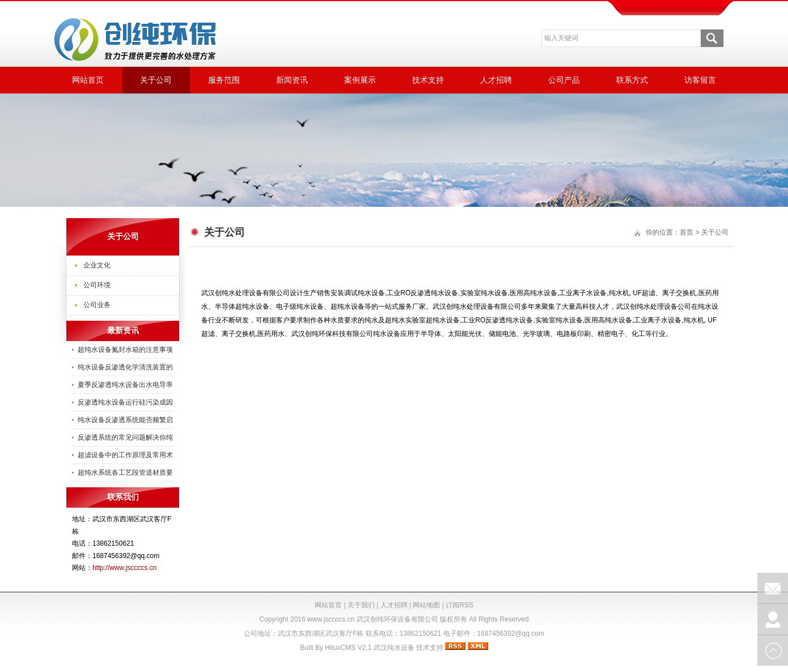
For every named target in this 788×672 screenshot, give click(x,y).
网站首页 (88, 80)
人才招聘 (496, 80)
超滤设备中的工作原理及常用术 (125, 455)
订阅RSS (459, 605)
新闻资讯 (292, 80)
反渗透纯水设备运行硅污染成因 (125, 402)
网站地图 (426, 605)
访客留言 (700, 80)
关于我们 (361, 605)
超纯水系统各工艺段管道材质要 (125, 473)
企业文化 (97, 265)
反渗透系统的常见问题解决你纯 (125, 437)
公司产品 (564, 80)
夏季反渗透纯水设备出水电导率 (125, 385)
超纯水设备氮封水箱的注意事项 (125, 350)
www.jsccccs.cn (331, 619)
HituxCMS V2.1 (348, 648)
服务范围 (224, 80)
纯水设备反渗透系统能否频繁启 (125, 420)
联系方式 (632, 80)
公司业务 (97, 305)
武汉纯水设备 (394, 648)
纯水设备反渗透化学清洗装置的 (125, 367)
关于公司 (156, 80)
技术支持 (428, 80)
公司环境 (97, 285)
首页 (687, 232)
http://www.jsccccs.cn (124, 568)
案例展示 (360, 80)
